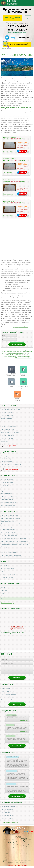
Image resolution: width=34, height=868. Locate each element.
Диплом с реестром (7, 438)
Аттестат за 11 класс (7, 479)
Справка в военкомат (8, 500)
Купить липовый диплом (8, 696)
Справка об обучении (7, 491)
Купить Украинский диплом (9, 553)
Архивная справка (7, 494)
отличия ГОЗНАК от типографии (11, 375)
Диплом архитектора (7, 817)
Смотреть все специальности (10, 824)
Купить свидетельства (8, 693)
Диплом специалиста (7, 412)
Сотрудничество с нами (8, 574)
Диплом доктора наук (8, 430)
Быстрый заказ (22, 142)
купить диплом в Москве (21, 327)
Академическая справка (8, 488)
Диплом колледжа (7, 462)
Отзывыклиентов (11, 387)
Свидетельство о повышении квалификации (14, 541)
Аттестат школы (6, 485)
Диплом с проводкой (7, 435)
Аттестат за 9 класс (7, 482)
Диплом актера (6, 814)
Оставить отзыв (17, 798)
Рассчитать (28, 18)
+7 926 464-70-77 (17, 27)
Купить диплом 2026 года (9, 690)
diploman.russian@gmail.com (23, 358)
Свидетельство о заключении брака (12, 524)
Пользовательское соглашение (17, 867)
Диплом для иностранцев (9, 424)
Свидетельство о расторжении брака (12, 527)
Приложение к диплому (8, 530)
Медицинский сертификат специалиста (13, 550)
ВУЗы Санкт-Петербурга (8, 569)
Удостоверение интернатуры (10, 547)
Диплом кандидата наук (8, 427)
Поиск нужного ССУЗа (11, 469)
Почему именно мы (7, 577)
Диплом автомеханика (8, 808)
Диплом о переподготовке (9, 536)
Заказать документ (13, 18)
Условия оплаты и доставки (23, 387)
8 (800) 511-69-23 (17, 30)
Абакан (3, 587)
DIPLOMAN (18, 830)
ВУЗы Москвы (5, 566)
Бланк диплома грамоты (8, 533)
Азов (2, 593)
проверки (15, 23)
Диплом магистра (6, 418)
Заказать (23, 151)
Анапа (3, 599)
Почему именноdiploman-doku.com (17, 628)
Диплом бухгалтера (7, 820)
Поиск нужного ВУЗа (11, 446)
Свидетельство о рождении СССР (11, 518)
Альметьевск (5, 596)
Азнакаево (4, 590)
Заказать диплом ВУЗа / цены (10, 433)
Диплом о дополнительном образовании (13, 538)
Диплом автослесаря (7, 811)
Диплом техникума (7, 459)
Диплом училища (6, 456)
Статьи (3, 572)
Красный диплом (6, 421)
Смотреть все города (7, 603)
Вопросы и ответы (23, 375)
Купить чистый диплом (8, 699)
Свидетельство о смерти (8, 521)
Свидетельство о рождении (9, 515)
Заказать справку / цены (9, 505)
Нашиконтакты (17, 399)
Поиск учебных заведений (19, 44)
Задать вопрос (17, 747)
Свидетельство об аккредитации (11, 556)
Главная (3, 49)
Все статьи (17, 706)
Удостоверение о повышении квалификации (14, 544)
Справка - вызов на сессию (9, 497)
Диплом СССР (5, 441)
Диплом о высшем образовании (11, 410)
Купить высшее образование (10, 702)
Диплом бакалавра (7, 415)
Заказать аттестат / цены (9, 502)
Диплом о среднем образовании (11, 465)
